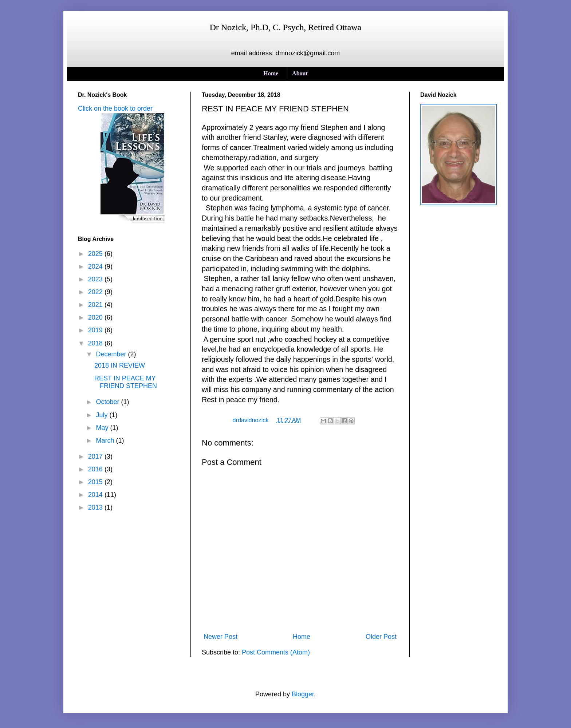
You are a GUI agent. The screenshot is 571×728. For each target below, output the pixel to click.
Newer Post (220, 637)
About (300, 73)
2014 (96, 495)
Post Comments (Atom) (276, 652)
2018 (96, 343)
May (103, 428)
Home (271, 73)
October (108, 402)
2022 (96, 292)
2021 (96, 305)
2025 (96, 254)
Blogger (303, 694)
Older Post (381, 637)
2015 (96, 482)
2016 (96, 469)
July (103, 415)
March (106, 440)
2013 (96, 507)
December (112, 354)
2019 (96, 330)
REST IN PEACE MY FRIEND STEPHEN (126, 382)
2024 (96, 266)
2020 (96, 317)
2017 (96, 456)
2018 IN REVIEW (120, 365)
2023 (96, 279)
